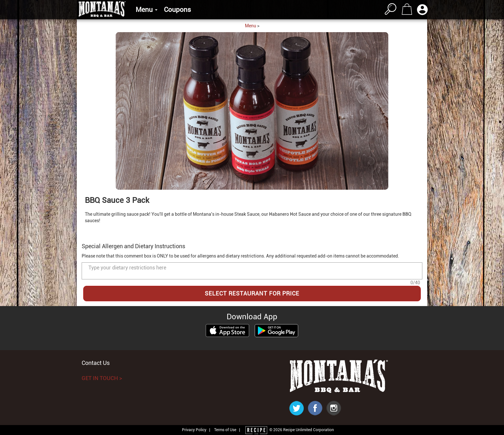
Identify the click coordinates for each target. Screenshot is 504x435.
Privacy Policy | (198, 430)
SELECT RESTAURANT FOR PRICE (252, 293)
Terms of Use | (227, 430)
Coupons (177, 10)
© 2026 (289, 430)
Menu (251, 26)
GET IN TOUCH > (102, 378)
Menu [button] (147, 10)
